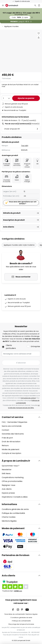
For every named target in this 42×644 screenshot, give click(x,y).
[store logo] (13, 5)
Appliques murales (11, 26)
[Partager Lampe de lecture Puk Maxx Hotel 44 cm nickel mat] (39, 38)
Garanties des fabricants (13, 434)
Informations (9, 504)
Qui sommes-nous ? (11, 466)
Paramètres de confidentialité (15, 614)
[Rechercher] (35, 5)
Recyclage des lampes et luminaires (22, 624)
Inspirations (7, 497)
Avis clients (9, 227)
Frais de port (7, 438)
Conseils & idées (20, 497)
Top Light (25, 146)
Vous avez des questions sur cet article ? (23, 203)
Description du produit (14, 220)
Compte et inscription (11, 453)
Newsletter (7, 470)
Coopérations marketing (13, 477)
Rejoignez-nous (9, 485)
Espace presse (8, 493)
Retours (5, 446)
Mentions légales (9, 521)
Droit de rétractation (11, 442)
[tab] (21, 435)
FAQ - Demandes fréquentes (15, 422)
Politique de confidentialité (13, 513)
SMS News (6, 473)
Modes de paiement (11, 449)
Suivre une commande (12, 426)
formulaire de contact (28, 398)
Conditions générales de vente (15, 509)
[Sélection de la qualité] (7, 98)
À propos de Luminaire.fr (16, 461)
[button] (39, 33)
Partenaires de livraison (16, 555)
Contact (5, 430)
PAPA (20, 17)
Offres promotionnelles (12, 481)
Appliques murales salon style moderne (19, 245)
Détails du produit (12, 213)
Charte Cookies (9, 517)
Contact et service (13, 417)
